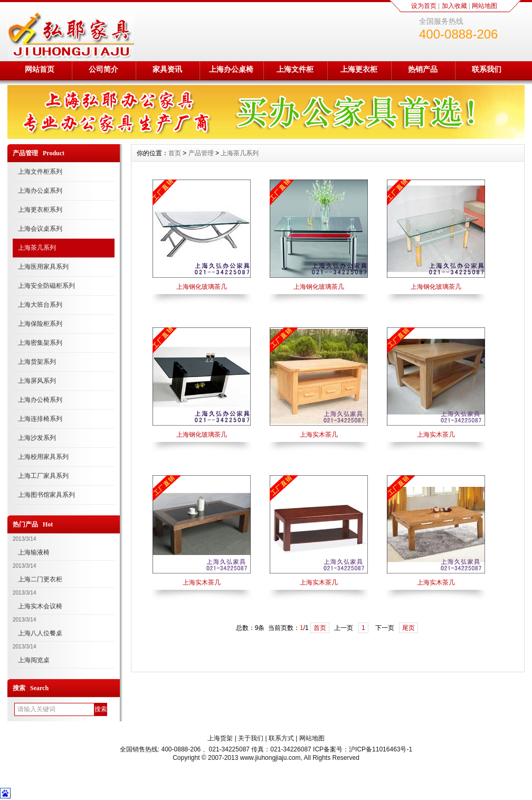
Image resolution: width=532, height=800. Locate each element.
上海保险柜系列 (40, 324)
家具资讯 (167, 69)
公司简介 (103, 69)
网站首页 (40, 69)
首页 (175, 153)
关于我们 (251, 738)
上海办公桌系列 (40, 191)
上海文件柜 (295, 69)
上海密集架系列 (40, 343)
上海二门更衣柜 (40, 579)
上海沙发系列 (37, 438)
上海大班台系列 (40, 305)
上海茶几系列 (37, 248)
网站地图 (484, 6)
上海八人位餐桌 (40, 633)
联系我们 (487, 69)
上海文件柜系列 (40, 172)
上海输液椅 (34, 552)
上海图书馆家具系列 (46, 495)
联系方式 (281, 738)
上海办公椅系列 (40, 400)
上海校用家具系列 (43, 457)
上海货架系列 (37, 362)
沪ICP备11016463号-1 (381, 749)
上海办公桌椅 (231, 69)
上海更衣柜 (359, 69)
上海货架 (220, 738)
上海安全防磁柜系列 (46, 286)
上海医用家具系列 (43, 267)
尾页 (408, 628)
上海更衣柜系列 (40, 210)
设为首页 (424, 6)
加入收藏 (454, 6)
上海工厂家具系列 (43, 476)
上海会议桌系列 (40, 229)
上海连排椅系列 (40, 419)
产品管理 (201, 153)
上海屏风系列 (37, 381)
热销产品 (423, 69)
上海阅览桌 (34, 660)
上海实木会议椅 (40, 606)
